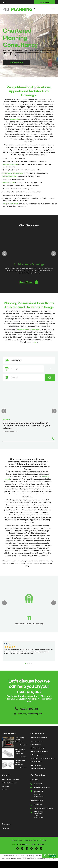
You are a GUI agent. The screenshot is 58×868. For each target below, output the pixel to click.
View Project (23, 745)
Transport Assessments (38, 769)
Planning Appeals (9, 183)
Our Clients (5, 786)
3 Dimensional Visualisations (12, 173)
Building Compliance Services (39, 751)
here (36, 342)
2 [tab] (28, 663)
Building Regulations (10, 176)
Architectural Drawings (37, 748)
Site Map (43, 840)
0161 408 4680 (38, 804)
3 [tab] (30, 663)
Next (54, 254)
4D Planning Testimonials (9, 783)
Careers (4, 790)
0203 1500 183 (29, 709)
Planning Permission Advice (39, 738)
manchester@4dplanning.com (43, 808)
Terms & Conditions (31, 840)
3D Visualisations (36, 745)
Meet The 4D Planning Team (10, 779)
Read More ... (29, 282)
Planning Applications (10, 165)
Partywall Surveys (36, 762)
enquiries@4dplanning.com (30, 714)
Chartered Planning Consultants (28, 330)
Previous (4, 254)
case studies (15, 119)
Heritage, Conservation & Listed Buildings (43, 758)
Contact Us (5, 828)
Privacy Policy (17, 840)
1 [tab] (26, 663)
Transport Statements (10, 204)
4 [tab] (32, 663)
